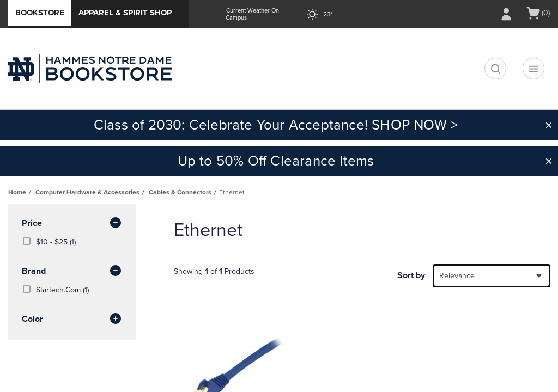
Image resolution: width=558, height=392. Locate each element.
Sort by (411, 275)
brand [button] (72, 272)
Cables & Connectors (180, 192)
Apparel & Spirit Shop (125, 13)
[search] (495, 69)
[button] (549, 125)
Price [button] (72, 224)
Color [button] (72, 320)
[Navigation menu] (533, 69)
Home (17, 192)
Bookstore (40, 13)
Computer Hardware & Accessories (87, 192)
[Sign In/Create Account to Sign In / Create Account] (506, 14)
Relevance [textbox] (457, 276)
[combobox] (492, 276)
